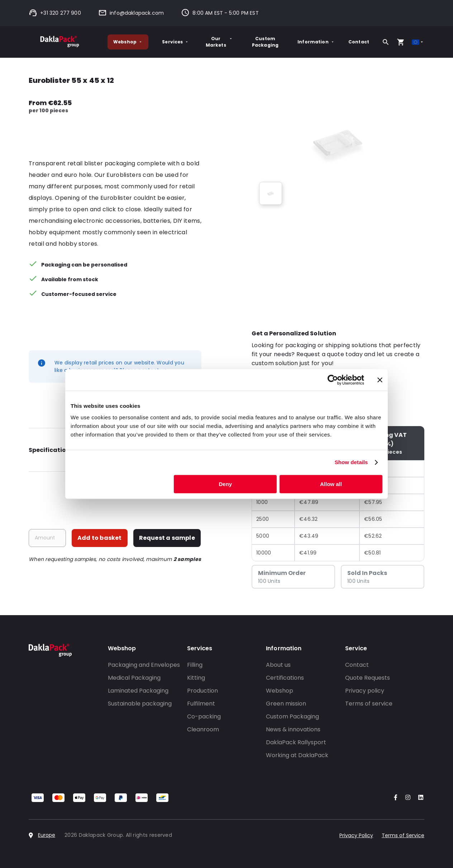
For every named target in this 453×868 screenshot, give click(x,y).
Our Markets (219, 42)
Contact (359, 42)
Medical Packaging (134, 678)
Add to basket (100, 538)
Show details (351, 462)
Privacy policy (365, 691)
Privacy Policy (356, 835)
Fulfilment (201, 704)
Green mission (286, 704)
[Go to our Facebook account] (394, 798)
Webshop (128, 42)
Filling (195, 665)
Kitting (196, 678)
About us (278, 665)
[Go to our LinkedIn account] (419, 798)
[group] (271, 193)
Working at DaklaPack (297, 755)
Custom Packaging (265, 42)
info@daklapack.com (131, 13)
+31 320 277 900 (55, 13)
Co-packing (204, 716)
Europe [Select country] (47, 835)
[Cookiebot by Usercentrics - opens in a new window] (333, 380)
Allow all (331, 484)
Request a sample (167, 538)
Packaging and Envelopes (144, 665)
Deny (226, 484)
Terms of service (369, 704)
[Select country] (418, 42)
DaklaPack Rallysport (296, 742)
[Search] (386, 42)
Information (316, 42)
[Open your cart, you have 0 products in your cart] (401, 42)
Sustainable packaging (140, 704)
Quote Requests (368, 678)
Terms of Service (403, 835)
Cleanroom (203, 729)
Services (175, 42)
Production (202, 691)
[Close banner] (380, 380)
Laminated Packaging (138, 691)
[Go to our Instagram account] (406, 798)
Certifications (285, 678)
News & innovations (293, 729)
